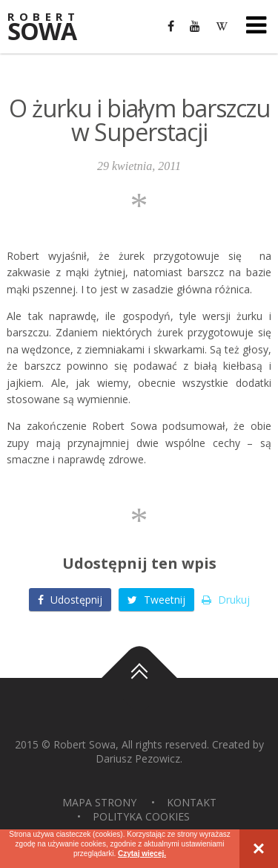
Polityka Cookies (141, 816)
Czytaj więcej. (142, 854)
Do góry (139, 678)
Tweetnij (156, 600)
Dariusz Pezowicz (138, 758)
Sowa (52, 28)
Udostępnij (70, 600)
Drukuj (226, 600)
